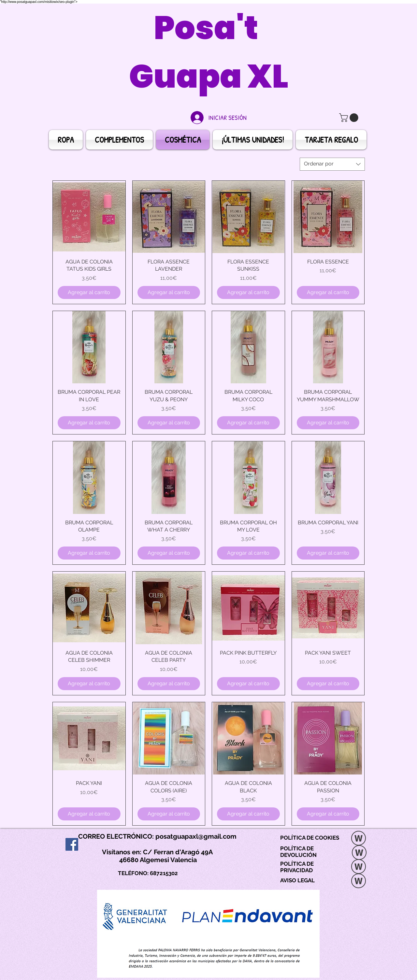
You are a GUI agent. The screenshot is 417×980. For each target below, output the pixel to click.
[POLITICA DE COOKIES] (359, 839)
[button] (350, 118)
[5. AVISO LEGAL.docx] (359, 882)
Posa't (209, 28)
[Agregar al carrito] (89, 292)
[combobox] (332, 164)
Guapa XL (209, 76)
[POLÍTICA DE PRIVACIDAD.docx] (359, 867)
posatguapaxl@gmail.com (196, 836)
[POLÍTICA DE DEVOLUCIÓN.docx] (359, 853)
